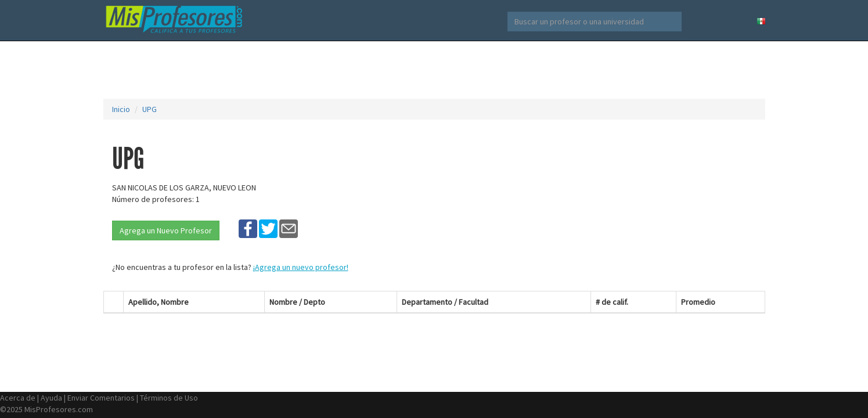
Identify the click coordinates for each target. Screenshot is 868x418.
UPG (150, 109)
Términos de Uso (169, 398)
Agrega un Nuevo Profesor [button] (166, 230)
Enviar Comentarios (101, 398)
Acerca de (18, 398)
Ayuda (51, 398)
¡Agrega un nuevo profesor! (301, 267)
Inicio (121, 109)
